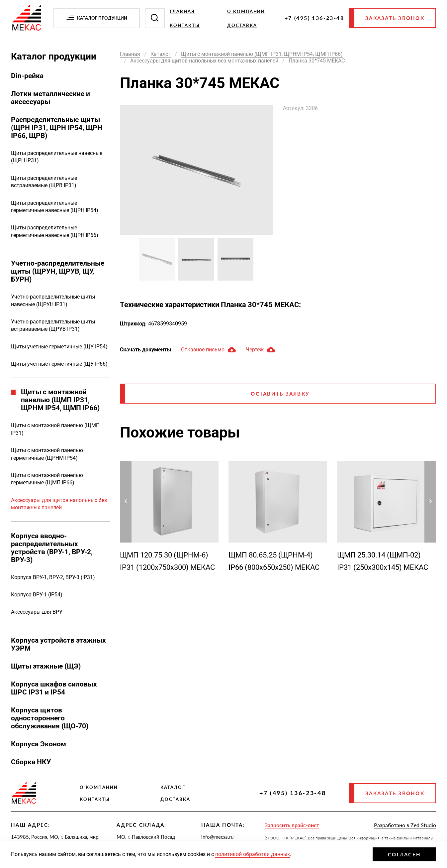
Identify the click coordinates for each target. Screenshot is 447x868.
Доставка (242, 25)
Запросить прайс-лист (292, 825)
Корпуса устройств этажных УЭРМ (58, 644)
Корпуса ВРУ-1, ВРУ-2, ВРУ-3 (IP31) (53, 577)
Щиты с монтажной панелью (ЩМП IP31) (55, 429)
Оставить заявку (280, 394)
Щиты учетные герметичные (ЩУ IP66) (59, 364)
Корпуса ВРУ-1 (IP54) (37, 595)
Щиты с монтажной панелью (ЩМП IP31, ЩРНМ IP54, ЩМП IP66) (60, 400)
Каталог (173, 787)
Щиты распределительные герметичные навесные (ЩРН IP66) (55, 231)
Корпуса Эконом (39, 744)
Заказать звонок (395, 18)
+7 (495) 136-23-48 (314, 18)
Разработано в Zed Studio (405, 825)
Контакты (185, 25)
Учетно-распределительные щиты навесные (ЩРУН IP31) (53, 300)
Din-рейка (27, 76)
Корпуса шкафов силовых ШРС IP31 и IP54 (54, 688)
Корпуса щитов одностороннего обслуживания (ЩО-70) (50, 718)
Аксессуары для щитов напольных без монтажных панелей (59, 504)
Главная (182, 11)
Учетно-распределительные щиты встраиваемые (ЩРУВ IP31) (53, 325)
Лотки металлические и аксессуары (50, 98)
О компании (246, 11)
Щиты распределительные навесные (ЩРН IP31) (57, 157)
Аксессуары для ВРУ (37, 612)
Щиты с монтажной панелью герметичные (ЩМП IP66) (47, 479)
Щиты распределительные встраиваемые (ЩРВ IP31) (44, 182)
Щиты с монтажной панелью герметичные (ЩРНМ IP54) (47, 454)
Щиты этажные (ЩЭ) (46, 666)
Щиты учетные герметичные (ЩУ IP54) (59, 347)
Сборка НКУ (31, 762)
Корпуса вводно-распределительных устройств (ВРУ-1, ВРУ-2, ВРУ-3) (52, 548)
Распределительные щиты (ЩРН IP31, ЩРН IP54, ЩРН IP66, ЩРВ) (57, 128)
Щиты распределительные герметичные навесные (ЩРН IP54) (55, 207)
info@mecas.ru (217, 837)
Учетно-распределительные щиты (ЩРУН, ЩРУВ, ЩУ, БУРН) (58, 271)
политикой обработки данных (253, 854)
